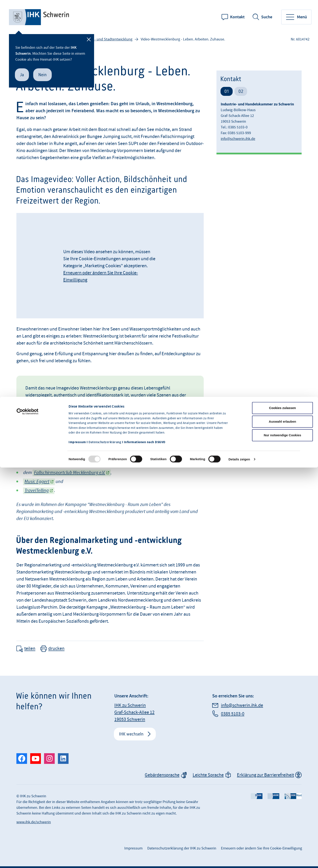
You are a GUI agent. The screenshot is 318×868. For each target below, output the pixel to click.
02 (241, 91)
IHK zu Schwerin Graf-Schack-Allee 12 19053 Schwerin (134, 712)
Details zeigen (239, 426)
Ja (22, 75)
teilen (30, 649)
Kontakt (237, 17)
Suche (267, 17)
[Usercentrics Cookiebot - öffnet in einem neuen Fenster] (28, 378)
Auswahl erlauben (282, 388)
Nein (42, 75)
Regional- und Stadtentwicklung (106, 39)
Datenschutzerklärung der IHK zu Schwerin (182, 848)
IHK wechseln (131, 734)
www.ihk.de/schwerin (34, 822)
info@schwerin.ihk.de (238, 139)
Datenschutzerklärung (105, 409)
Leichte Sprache (208, 775)
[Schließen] (89, 39)
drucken (56, 649)
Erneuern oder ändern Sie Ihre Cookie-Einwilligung (261, 848)
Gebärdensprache (162, 775)
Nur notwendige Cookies (282, 402)
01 (227, 91)
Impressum (133, 848)
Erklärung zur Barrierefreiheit (265, 775)
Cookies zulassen (282, 374)
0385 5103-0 (233, 714)
